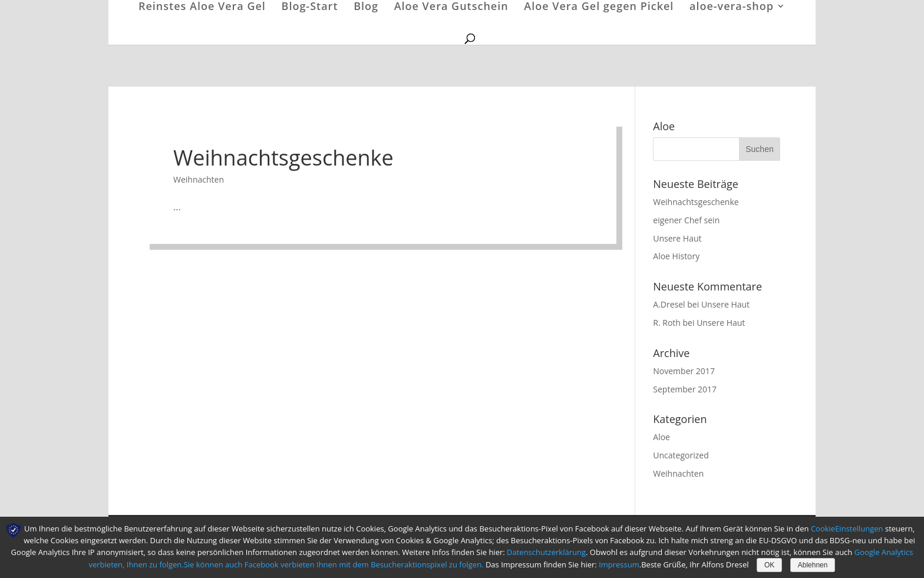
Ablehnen (813, 565)
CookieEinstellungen (847, 529)
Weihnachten (199, 179)
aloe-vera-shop (732, 7)
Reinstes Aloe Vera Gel (202, 7)
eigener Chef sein (686, 220)
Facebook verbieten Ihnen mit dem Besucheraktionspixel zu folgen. (365, 564)
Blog (366, 7)
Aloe (661, 437)
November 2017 (684, 371)
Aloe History (676, 256)
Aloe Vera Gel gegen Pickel (599, 7)
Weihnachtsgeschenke (283, 158)
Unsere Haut (677, 238)
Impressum (619, 564)
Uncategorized (681, 455)
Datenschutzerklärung (546, 552)
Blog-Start (310, 7)
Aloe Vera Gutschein (451, 7)
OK (769, 565)
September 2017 (685, 389)
